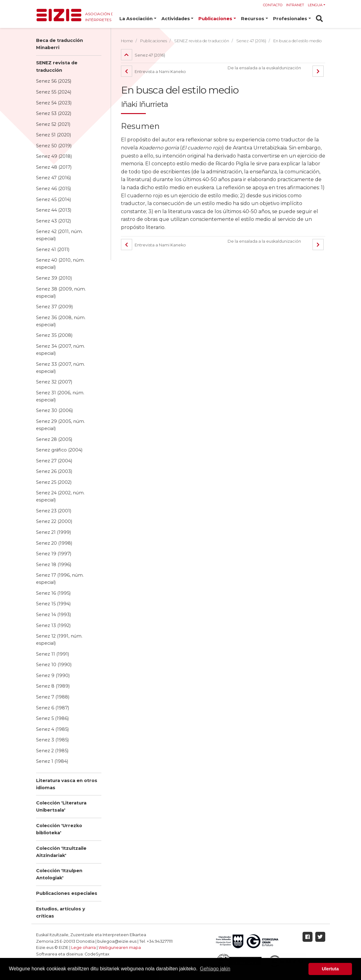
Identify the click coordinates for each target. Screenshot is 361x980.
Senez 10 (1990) (54, 665)
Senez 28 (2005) (54, 439)
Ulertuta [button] (330, 969)
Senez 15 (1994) (53, 604)
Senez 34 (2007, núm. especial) (60, 350)
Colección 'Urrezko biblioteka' (59, 829)
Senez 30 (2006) (54, 410)
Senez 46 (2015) (53, 189)
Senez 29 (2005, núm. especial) (60, 425)
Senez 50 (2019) (54, 146)
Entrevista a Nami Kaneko (153, 72)
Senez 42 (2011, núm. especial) (59, 235)
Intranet (295, 5)
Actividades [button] (176, 19)
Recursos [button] (253, 19)
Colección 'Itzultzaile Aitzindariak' (61, 852)
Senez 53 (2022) (54, 113)
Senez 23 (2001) (54, 511)
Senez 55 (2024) (54, 92)
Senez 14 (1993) (53, 615)
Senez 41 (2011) (53, 250)
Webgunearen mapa (120, 948)
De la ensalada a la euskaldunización (264, 68)
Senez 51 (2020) (53, 135)
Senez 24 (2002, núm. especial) (60, 496)
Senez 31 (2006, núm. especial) (60, 396)
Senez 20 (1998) (54, 543)
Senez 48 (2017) (54, 167)
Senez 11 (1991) (53, 654)
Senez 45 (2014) (53, 199)
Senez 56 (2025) (54, 81)
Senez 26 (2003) (54, 471)
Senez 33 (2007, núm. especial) (60, 368)
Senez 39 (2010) (54, 278)
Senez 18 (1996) (54, 565)
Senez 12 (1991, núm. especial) (59, 640)
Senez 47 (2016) (53, 178)
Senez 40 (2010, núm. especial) (60, 264)
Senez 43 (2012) (53, 221)
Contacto (273, 5)
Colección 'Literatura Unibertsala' (61, 806)
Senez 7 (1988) (53, 697)
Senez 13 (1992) (53, 625)
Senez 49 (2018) (54, 156)
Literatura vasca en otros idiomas (67, 784)
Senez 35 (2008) (54, 335)
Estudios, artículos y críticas (61, 912)
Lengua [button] (315, 5)
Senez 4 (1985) (52, 729)
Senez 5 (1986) (52, 718)
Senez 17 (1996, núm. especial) (60, 579)
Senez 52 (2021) (53, 124)
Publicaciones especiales (67, 893)
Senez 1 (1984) (52, 761)
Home (127, 41)
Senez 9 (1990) (53, 675)
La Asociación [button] (136, 19)
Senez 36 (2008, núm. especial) (61, 321)
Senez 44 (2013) (54, 210)
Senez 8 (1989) (53, 686)
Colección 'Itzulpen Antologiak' (59, 874)
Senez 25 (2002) (54, 482)
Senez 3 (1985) (52, 740)
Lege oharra (83, 948)
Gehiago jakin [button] (215, 969)
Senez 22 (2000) (54, 521)
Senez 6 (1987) (53, 708)
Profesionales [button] (290, 19)
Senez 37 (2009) (54, 307)
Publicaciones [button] (215, 19)
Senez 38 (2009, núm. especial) (61, 293)
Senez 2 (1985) (52, 751)
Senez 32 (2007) (54, 382)
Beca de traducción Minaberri (60, 44)
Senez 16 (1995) (53, 593)
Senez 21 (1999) (53, 532)
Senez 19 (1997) (54, 554)
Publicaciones (154, 41)
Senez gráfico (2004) (59, 450)
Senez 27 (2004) (54, 461)
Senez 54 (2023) (54, 103)
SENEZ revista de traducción (57, 66)
